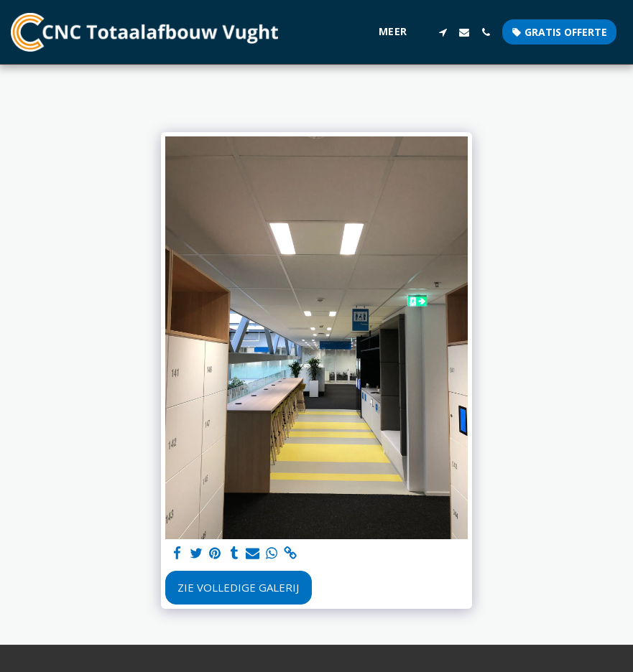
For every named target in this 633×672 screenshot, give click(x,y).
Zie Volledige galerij (238, 587)
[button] (443, 32)
